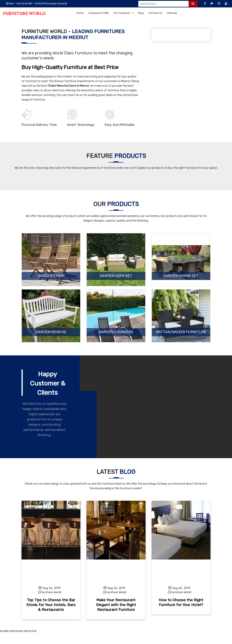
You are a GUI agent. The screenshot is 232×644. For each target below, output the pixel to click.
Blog (141, 13)
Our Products (124, 13)
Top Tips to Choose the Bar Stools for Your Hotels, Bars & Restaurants (51, 605)
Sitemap (172, 13)
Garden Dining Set (181, 276)
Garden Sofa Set (116, 276)
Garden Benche (51, 332)
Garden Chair (51, 276)
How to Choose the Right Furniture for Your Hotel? (181, 602)
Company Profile (99, 13)
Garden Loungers (116, 332)
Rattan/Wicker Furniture (181, 332)
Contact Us (155, 13)
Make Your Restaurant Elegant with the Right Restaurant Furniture (116, 605)
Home (80, 13)
